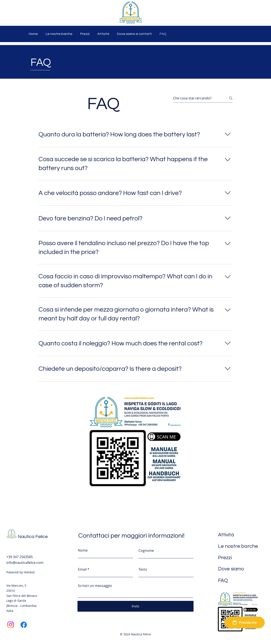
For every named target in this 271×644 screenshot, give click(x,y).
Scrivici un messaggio (95, 586)
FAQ (223, 580)
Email (82, 569)
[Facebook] (24, 625)
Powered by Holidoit (21, 572)
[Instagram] (11, 625)
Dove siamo (231, 569)
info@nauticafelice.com (25, 563)
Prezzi (225, 558)
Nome (83, 550)
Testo (143, 569)
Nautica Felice (33, 537)
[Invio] (135, 606)
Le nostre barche (238, 546)
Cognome (146, 551)
